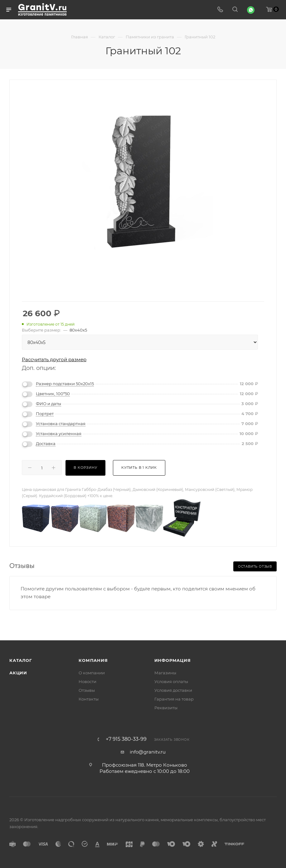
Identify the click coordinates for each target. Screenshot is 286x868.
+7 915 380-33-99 (126, 739)
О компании (92, 673)
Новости (87, 681)
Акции (18, 673)
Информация (173, 660)
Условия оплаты (171, 681)
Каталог (21, 660)
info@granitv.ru (148, 752)
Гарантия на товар (174, 699)
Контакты (89, 699)
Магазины (165, 673)
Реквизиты (166, 708)
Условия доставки (173, 690)
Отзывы (87, 690)
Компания (93, 660)
